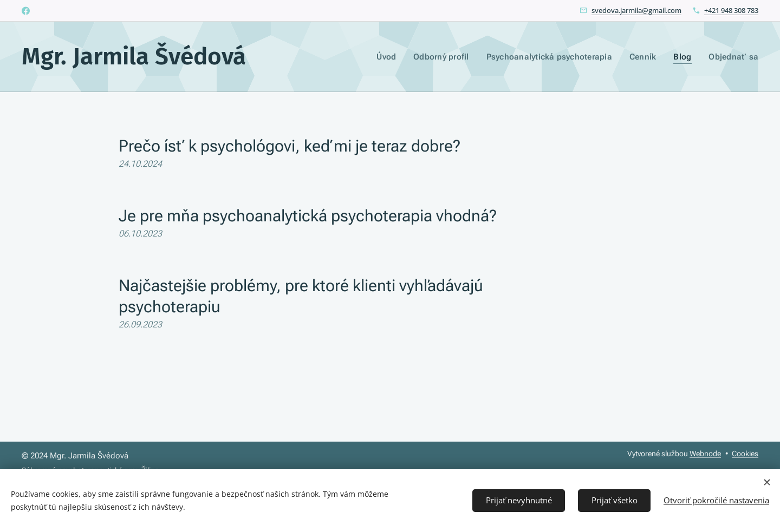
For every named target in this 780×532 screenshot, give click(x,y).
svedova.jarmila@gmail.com (636, 10)
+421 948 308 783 (731, 10)
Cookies (745, 454)
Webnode (705, 454)
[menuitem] (396, 57)
